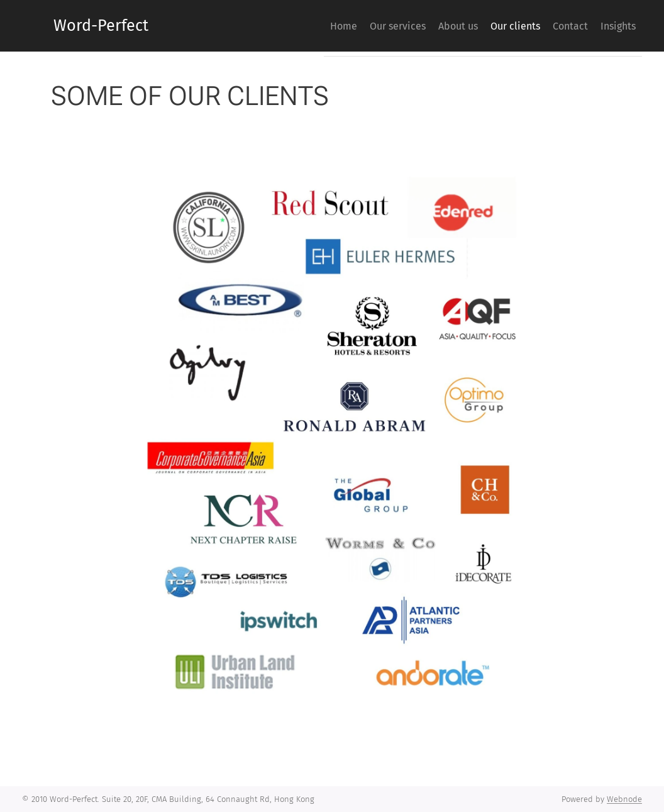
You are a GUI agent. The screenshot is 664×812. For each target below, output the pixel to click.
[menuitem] (288, 26)
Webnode (624, 799)
